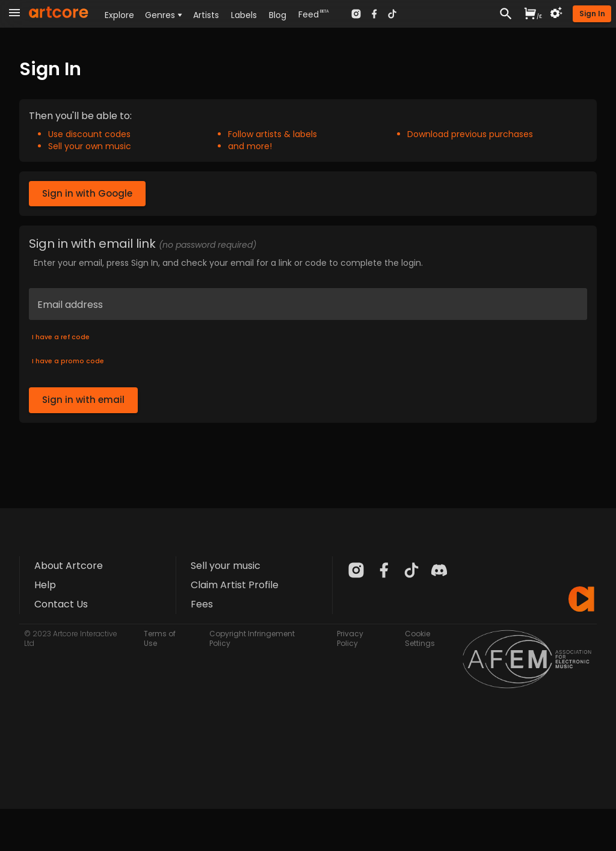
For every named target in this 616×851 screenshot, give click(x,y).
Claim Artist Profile (235, 585)
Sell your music (226, 566)
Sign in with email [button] (83, 400)
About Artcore (69, 566)
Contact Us (61, 604)
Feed (309, 14)
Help (45, 585)
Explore (119, 15)
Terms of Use (160, 638)
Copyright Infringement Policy (252, 638)
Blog (278, 15)
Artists (206, 15)
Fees (202, 604)
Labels (244, 15)
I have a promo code (68, 361)
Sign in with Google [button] (87, 194)
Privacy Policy (350, 638)
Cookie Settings (420, 638)
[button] (592, 14)
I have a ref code (61, 337)
